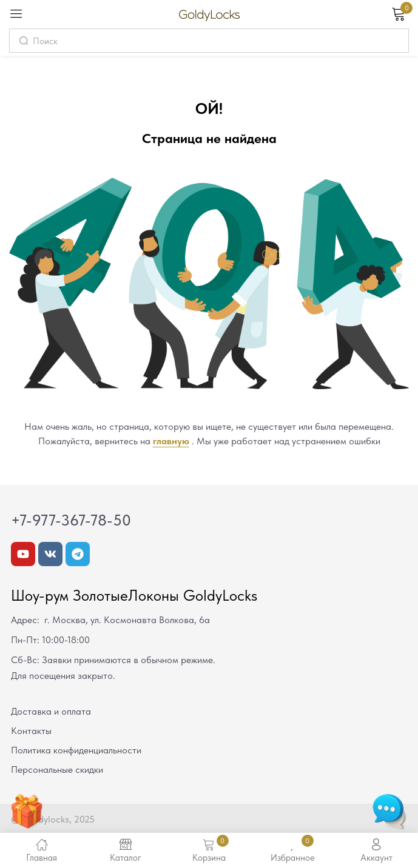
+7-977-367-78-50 (71, 520)
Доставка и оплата (51, 711)
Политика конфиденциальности (76, 750)
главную (171, 441)
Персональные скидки (57, 770)
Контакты (31, 731)
